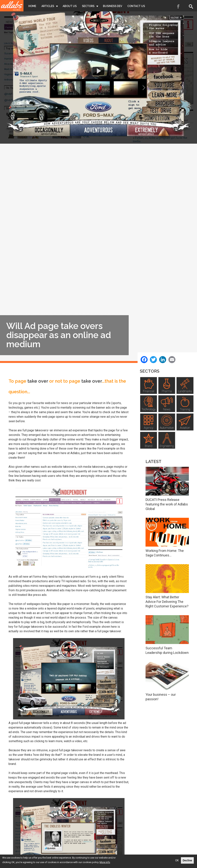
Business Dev (113, 6)
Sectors (88, 6)
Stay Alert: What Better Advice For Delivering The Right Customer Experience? (167, 602)
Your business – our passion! (161, 697)
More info (105, 862)
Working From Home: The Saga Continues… (165, 553)
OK (177, 860)
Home (32, 6)
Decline (187, 860)
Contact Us (136, 6)
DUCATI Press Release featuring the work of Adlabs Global (167, 504)
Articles (48, 6)
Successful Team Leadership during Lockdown (167, 650)
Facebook (178, 6)
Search (192, 6)
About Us (70, 6)
